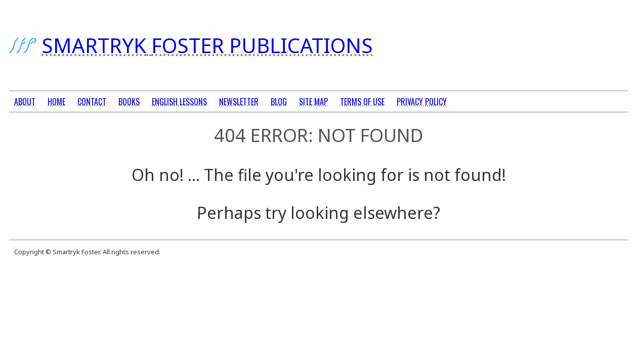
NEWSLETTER (239, 102)
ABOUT (25, 102)
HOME (56, 102)
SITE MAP (313, 102)
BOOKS (129, 102)
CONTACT (92, 102)
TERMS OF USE (362, 102)
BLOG (279, 102)
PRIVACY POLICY (422, 102)
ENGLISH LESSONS (179, 102)
